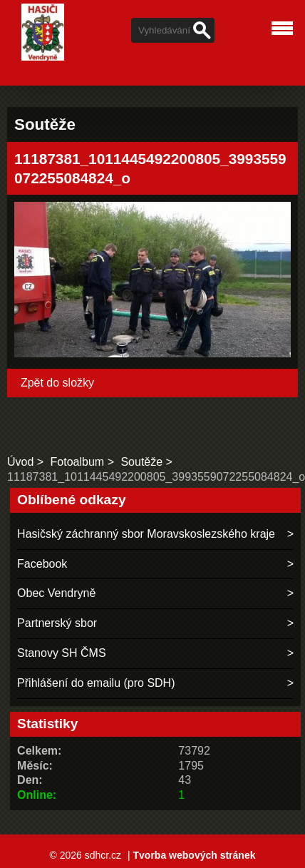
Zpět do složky (57, 383)
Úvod (20, 462)
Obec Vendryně (56, 593)
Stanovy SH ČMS (61, 653)
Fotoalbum (78, 462)
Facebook (42, 564)
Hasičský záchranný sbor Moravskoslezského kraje (146, 534)
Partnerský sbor (57, 623)
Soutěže (141, 462)
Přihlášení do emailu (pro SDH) (96, 683)
